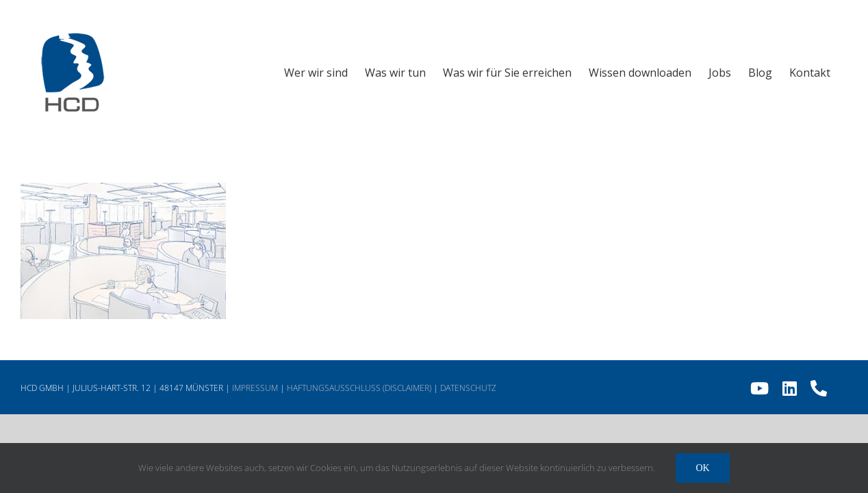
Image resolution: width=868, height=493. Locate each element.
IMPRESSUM (255, 388)
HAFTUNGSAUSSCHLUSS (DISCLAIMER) (359, 388)
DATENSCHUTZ (468, 388)
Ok (702, 468)
